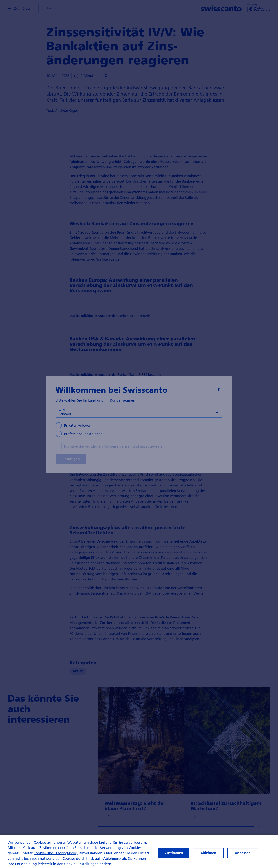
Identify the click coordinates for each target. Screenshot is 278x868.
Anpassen (243, 856)
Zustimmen (174, 856)
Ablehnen (208, 856)
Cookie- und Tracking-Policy (56, 856)
